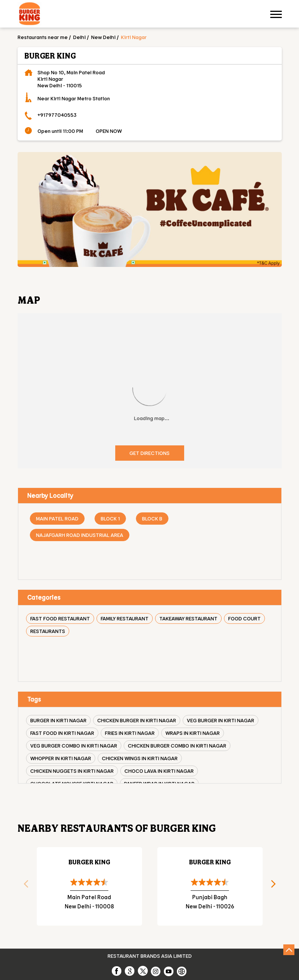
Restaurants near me (43, 37)
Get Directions (149, 453)
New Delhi (103, 37)
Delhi (79, 37)
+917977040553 (57, 115)
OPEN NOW (109, 131)
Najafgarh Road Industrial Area (80, 535)
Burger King (89, 862)
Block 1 (110, 518)
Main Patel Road (57, 518)
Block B (152, 518)
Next (276, 886)
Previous (23, 886)
